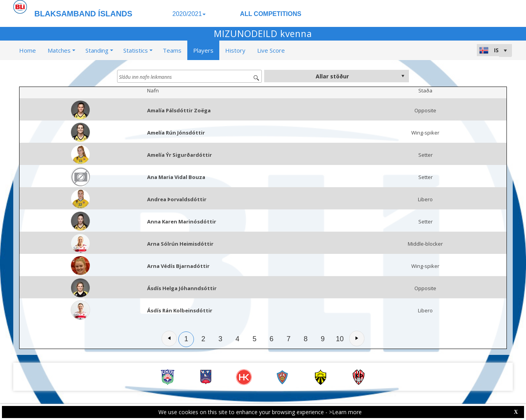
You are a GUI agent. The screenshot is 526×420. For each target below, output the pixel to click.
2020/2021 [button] (189, 14)
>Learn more (345, 412)
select (403, 76)
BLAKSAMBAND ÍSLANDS (83, 14)
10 (340, 339)
